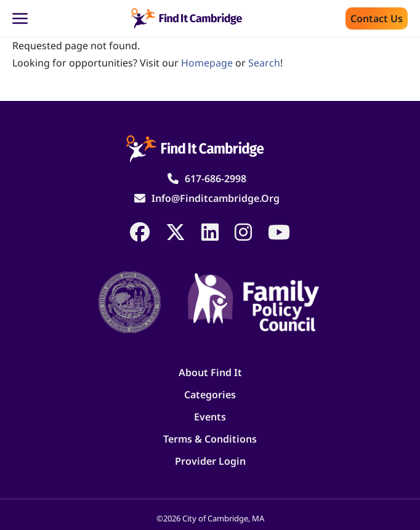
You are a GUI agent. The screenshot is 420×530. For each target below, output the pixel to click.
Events (210, 417)
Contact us (377, 18)
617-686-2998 (216, 179)
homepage (207, 63)
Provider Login (210, 461)
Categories (210, 395)
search (264, 63)
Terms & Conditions (210, 439)
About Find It (210, 372)
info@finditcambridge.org (216, 198)
